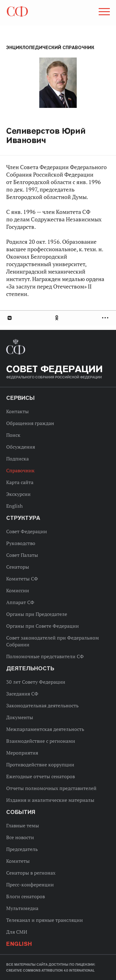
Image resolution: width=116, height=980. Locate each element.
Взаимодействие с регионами (41, 741)
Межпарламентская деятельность (45, 729)
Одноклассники (57, 318)
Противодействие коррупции (40, 765)
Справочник (20, 470)
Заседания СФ (22, 694)
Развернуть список (106, 318)
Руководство (21, 543)
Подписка (17, 459)
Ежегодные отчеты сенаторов (41, 776)
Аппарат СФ (20, 602)
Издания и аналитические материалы (50, 800)
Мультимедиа (22, 908)
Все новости (20, 837)
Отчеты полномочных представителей (51, 788)
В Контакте (9, 318)
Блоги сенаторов (26, 896)
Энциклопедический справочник (50, 48)
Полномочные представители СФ (45, 656)
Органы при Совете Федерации (43, 626)
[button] (104, 13)
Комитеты (18, 861)
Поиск (13, 435)
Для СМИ (17, 932)
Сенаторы (18, 567)
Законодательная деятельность (42, 705)
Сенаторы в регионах (31, 873)
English (14, 506)
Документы (20, 717)
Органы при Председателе (37, 614)
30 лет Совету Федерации (36, 682)
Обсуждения (21, 447)
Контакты (17, 411)
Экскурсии (18, 494)
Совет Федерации (27, 531)
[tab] (58, 318)
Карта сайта (20, 482)
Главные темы (23, 825)
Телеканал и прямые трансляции (45, 920)
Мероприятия (22, 753)
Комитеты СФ (22, 579)
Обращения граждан (30, 423)
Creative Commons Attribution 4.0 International (50, 970)
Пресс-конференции (30, 885)
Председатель (22, 849)
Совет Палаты (22, 555)
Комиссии (18, 590)
